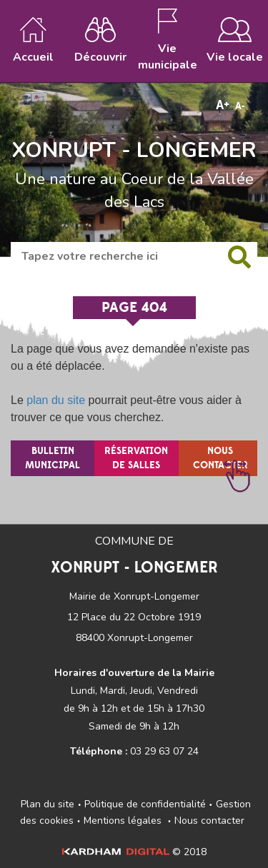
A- (240, 106)
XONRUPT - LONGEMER (134, 151)
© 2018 (134, 852)
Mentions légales (123, 821)
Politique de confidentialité (145, 804)
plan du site (56, 400)
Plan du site (48, 804)
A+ (223, 105)
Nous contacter (209, 821)
